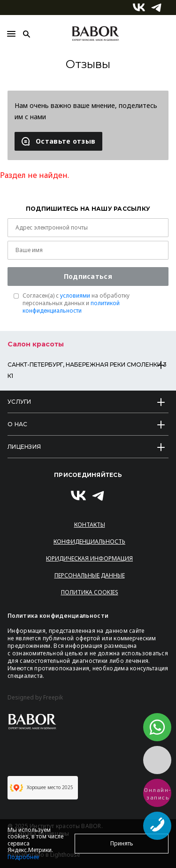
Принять (122, 843)
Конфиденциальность (89, 542)
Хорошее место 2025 (42, 788)
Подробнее (23, 857)
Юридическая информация (89, 558)
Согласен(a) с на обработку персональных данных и (76, 303)
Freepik (53, 698)
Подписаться (88, 276)
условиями (75, 296)
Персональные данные (90, 575)
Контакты (90, 525)
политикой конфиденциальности (71, 307)
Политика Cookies (90, 592)
